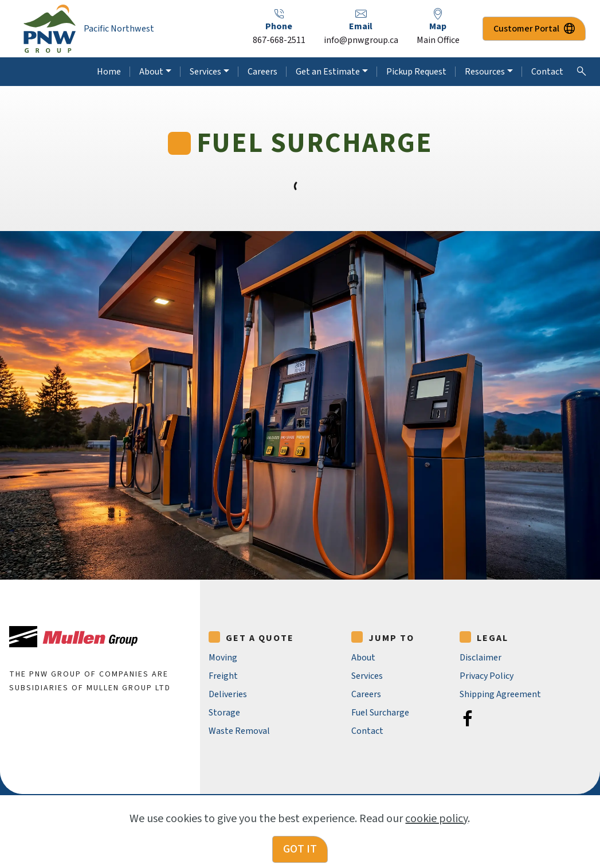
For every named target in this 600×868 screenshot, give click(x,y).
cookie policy (436, 836)
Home (109, 72)
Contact (547, 72)
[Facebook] (468, 718)
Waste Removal (239, 731)
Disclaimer (481, 658)
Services (205, 72)
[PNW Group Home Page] (50, 29)
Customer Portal (534, 29)
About (151, 72)
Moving (223, 658)
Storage (224, 713)
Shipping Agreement (500, 694)
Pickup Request (416, 72)
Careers (262, 72)
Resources (485, 72)
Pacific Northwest (119, 29)
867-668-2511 (279, 40)
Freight (223, 676)
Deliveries (228, 694)
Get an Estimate (328, 72)
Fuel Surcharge (380, 713)
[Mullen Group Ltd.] (73, 637)
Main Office (438, 40)
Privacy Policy (487, 676)
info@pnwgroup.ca (361, 40)
